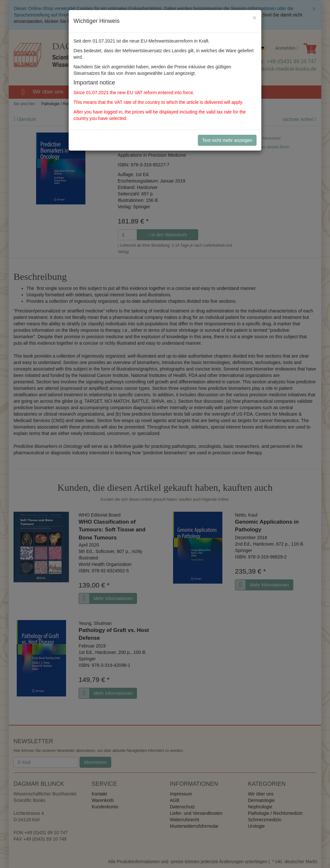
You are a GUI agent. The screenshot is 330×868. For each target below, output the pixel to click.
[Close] (255, 18)
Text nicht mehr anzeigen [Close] (227, 140)
